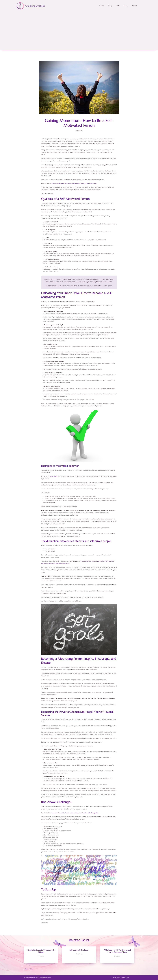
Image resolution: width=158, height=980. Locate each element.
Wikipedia (54, 476)
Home (102, 6)
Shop (126, 6)
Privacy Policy (116, 978)
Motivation (79, 130)
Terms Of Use (125, 978)
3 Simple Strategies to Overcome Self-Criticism (41, 951)
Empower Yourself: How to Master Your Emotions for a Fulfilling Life (75, 813)
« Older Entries (28, 969)
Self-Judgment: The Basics (79, 950)
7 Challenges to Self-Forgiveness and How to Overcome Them (117, 951)
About (134, 6)
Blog (110, 6)
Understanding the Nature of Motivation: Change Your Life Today (74, 183)
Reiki (118, 6)
